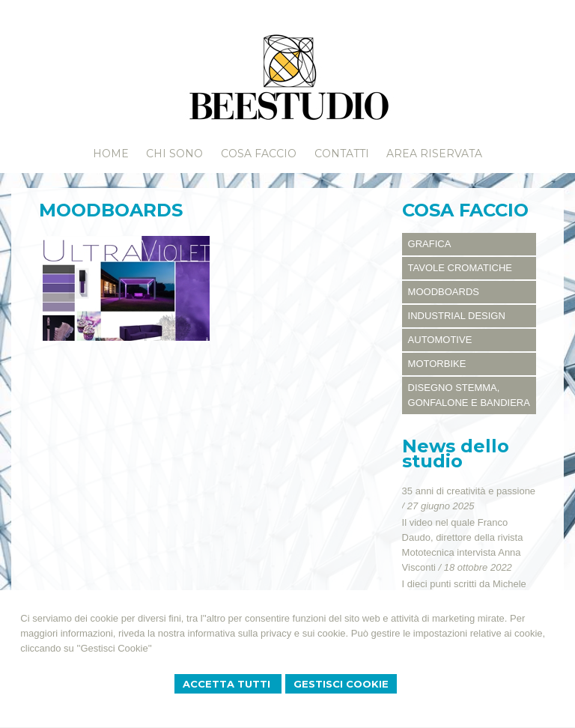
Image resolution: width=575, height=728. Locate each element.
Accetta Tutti (228, 684)
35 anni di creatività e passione (469, 491)
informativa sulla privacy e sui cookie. (268, 633)
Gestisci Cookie (341, 684)
